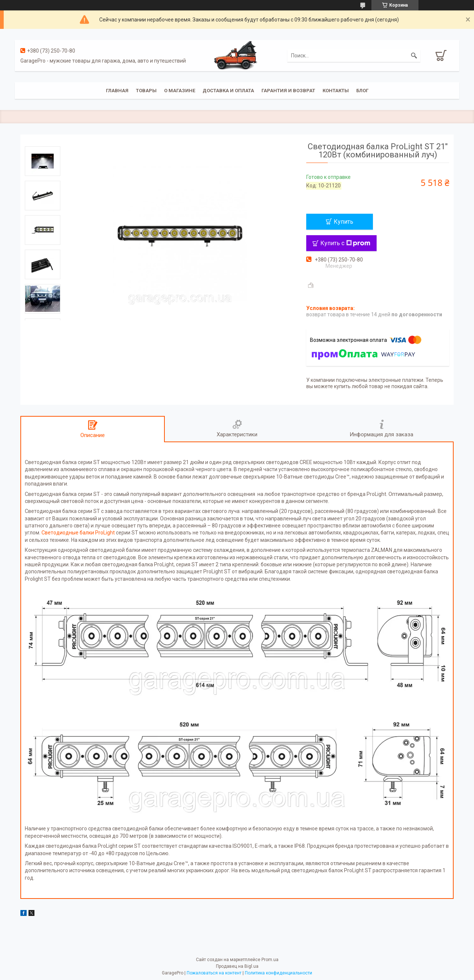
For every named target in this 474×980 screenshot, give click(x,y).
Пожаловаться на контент (214, 973)
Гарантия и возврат (288, 91)
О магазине (180, 91)
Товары (146, 91)
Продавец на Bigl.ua (237, 966)
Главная (117, 91)
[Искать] (414, 56)
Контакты (336, 91)
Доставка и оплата (228, 91)
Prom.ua (270, 960)
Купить (343, 222)
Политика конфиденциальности (278, 973)
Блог (362, 91)
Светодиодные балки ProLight (78, 533)
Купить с (345, 243)
